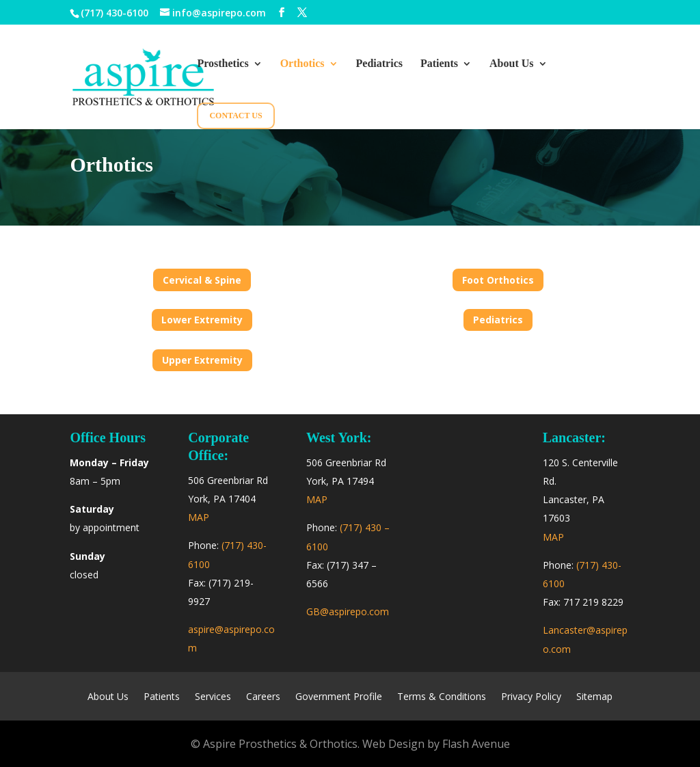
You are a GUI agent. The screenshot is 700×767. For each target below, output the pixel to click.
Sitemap (594, 697)
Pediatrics (379, 64)
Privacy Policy (531, 697)
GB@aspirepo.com (348, 611)
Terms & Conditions (442, 697)
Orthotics (302, 64)
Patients (439, 64)
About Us (511, 64)
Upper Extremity (202, 360)
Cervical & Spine (202, 280)
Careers (263, 697)
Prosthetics (223, 64)
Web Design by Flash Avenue (436, 744)
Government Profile (339, 697)
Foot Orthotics (498, 280)
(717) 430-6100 (115, 13)
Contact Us (235, 116)
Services (213, 697)
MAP (199, 517)
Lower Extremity (202, 320)
